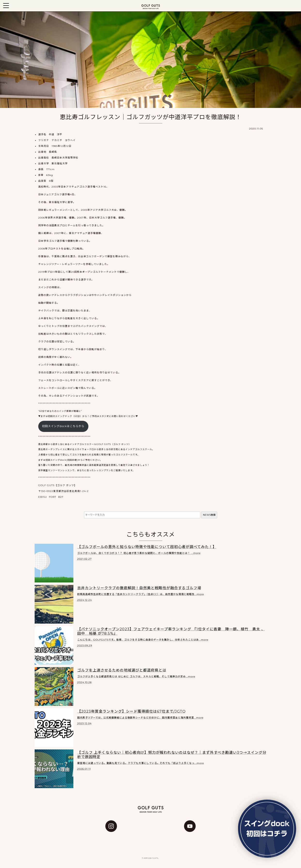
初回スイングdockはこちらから (63, 426)
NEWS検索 (209, 515)
